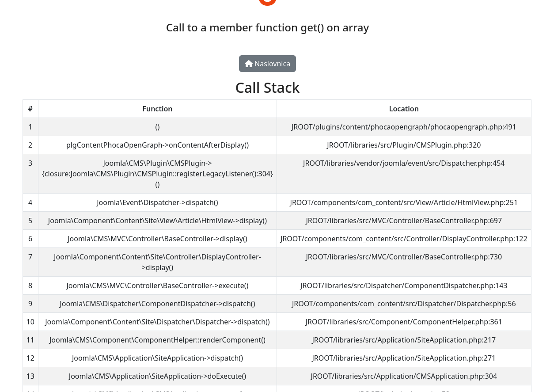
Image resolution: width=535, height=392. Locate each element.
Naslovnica (267, 64)
